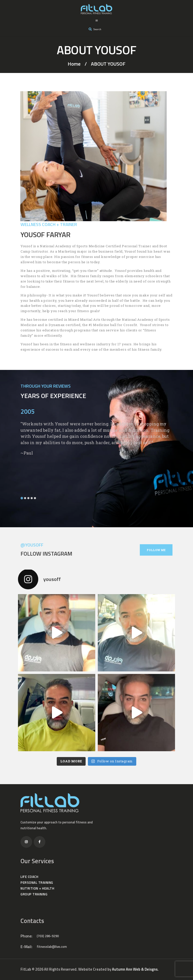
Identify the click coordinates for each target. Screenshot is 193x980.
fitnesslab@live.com (52, 947)
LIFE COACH (29, 877)
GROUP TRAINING (34, 894)
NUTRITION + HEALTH (37, 888)
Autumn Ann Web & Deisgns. (135, 969)
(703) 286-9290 (48, 936)
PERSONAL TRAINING (37, 882)
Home (74, 64)
